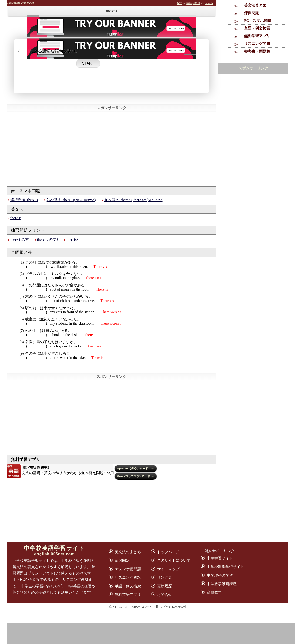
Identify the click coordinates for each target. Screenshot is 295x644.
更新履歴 (164, 586)
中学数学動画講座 (222, 584)
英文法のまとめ (128, 552)
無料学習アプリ (257, 36)
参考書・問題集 (257, 51)
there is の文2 (48, 239)
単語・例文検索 (257, 28)
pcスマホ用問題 (128, 569)
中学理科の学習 (220, 575)
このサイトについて (174, 560)
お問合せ (164, 595)
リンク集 (164, 577)
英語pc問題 (193, 3)
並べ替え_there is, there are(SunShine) (134, 200)
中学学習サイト (220, 558)
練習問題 (251, 13)
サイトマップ (168, 569)
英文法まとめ (255, 5)
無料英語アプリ (128, 595)
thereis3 (72, 239)
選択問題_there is (24, 200)
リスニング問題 (257, 44)
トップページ (168, 552)
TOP (179, 3)
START (88, 63)
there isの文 (20, 239)
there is (209, 3)
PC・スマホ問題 (258, 21)
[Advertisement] (154, 634)
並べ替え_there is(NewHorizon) (71, 200)
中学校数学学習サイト (225, 567)
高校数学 (214, 592)
